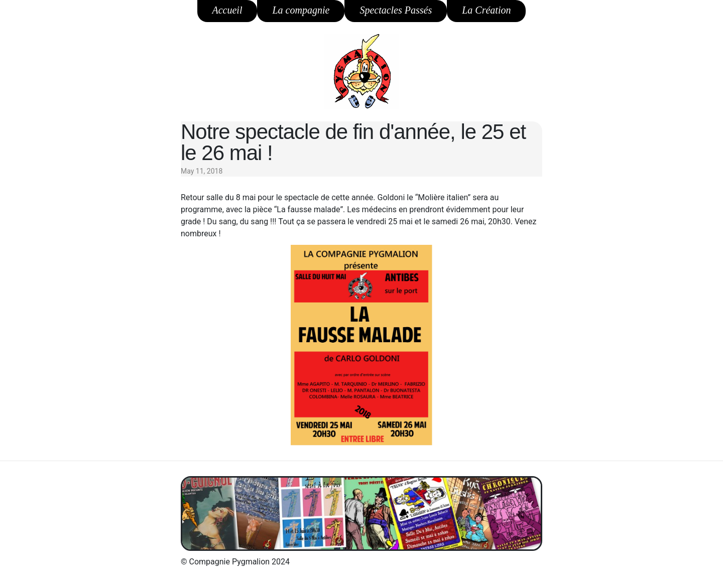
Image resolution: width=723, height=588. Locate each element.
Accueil (227, 10)
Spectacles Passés (396, 10)
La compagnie (301, 10)
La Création (486, 10)
